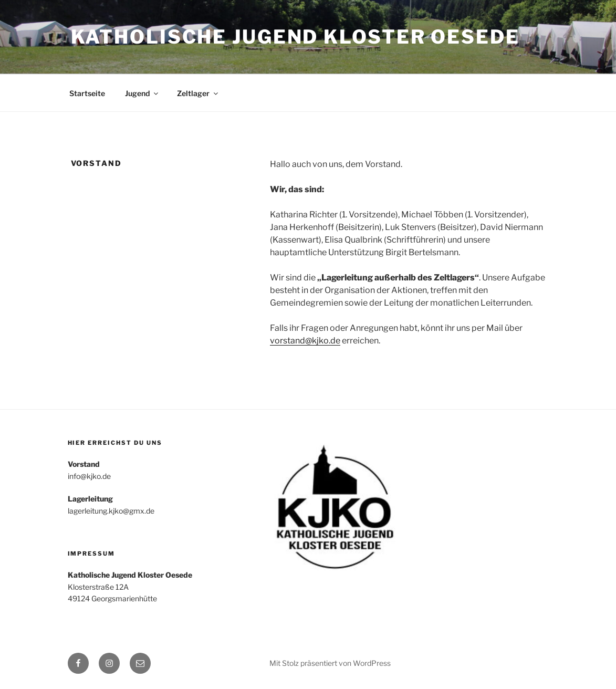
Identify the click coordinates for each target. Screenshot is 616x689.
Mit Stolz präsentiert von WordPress (330, 663)
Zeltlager (198, 93)
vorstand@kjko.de (305, 341)
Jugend (142, 93)
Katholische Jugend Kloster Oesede (295, 37)
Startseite (87, 93)
